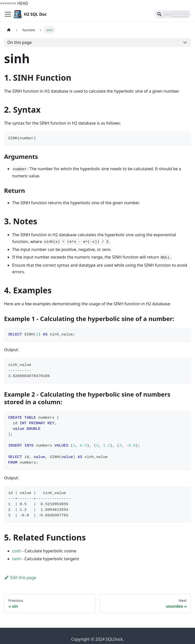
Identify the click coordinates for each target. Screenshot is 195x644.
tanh (17, 559)
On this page (20, 42)
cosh (17, 551)
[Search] (173, 14)
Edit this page (20, 578)
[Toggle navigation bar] (8, 14)
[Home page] (9, 30)
